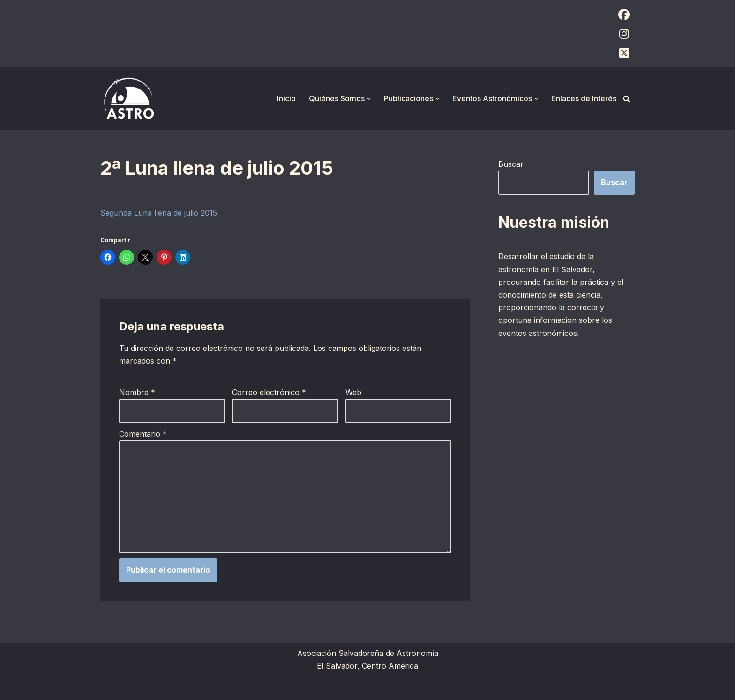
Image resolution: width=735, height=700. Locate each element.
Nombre (137, 392)
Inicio (286, 98)
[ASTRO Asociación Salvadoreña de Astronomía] (128, 99)
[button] (369, 99)
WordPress (215, 688)
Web (353, 392)
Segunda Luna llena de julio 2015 (159, 213)
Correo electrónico (269, 392)
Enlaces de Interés (584, 98)
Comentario (143, 434)
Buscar (511, 164)
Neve (110, 688)
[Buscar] (626, 99)
